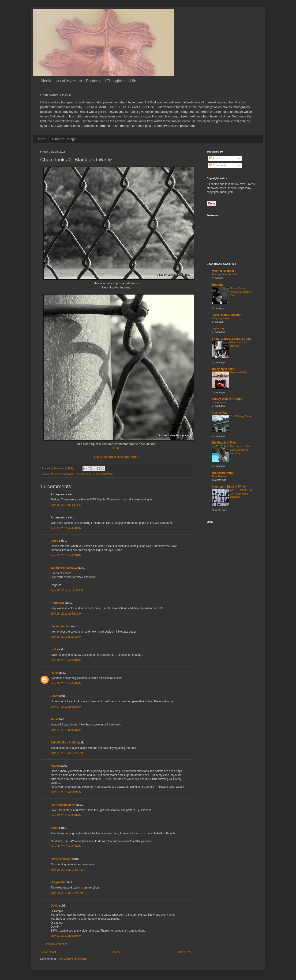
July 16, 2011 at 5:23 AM (66, 637)
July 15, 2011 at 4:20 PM (66, 528)
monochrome (67, 474)
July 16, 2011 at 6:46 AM (66, 683)
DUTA (55, 828)
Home (41, 139)
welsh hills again (223, 271)
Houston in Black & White (229, 487)
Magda (55, 766)
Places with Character (226, 315)
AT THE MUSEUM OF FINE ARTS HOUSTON (241, 494)
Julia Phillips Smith (64, 743)
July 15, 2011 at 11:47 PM (67, 590)
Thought (217, 285)
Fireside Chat (238, 372)
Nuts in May (219, 413)
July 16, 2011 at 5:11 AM (66, 614)
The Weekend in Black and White (116, 457)
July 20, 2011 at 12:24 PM (67, 893)
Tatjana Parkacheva (64, 568)
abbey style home (223, 369)
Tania (54, 719)
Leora (55, 696)
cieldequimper (60, 626)
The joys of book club (224, 274)
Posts (215, 158)
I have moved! (220, 402)
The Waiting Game (241, 416)
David (55, 906)
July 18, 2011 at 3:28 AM (66, 815)
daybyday (218, 328)
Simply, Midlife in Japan (227, 399)
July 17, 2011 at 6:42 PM (66, 792)
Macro (54, 474)
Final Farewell (220, 476)
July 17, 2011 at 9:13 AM (66, 707)
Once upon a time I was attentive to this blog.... (241, 450)
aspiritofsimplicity (63, 805)
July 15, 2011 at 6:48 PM (66, 555)
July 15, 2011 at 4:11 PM (66, 505)
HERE (116, 448)
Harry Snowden (61, 859)
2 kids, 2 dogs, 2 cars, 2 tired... (232, 339)
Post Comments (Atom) (72, 959)
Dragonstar (58, 882)
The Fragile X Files (224, 443)
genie (54, 541)
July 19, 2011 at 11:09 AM (67, 870)
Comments (218, 165)
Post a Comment (57, 944)
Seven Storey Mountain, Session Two (241, 292)
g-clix (54, 649)
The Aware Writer (223, 473)
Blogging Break (221, 318)
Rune (54, 673)
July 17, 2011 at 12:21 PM (67, 753)
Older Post (185, 952)
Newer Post (49, 952)
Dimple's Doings (64, 139)
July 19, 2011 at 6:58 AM (66, 846)
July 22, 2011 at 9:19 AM (66, 936)
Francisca (57, 603)
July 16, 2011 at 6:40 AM (66, 660)
